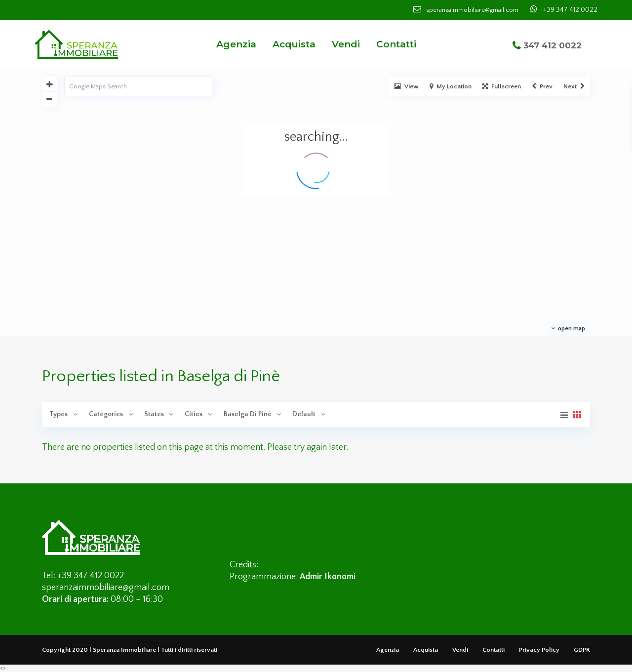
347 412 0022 (553, 45)
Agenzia (236, 44)
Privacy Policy (539, 650)
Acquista (294, 44)
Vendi (346, 44)
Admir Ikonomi (328, 577)
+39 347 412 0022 (570, 10)
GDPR (582, 650)
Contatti (396, 44)
